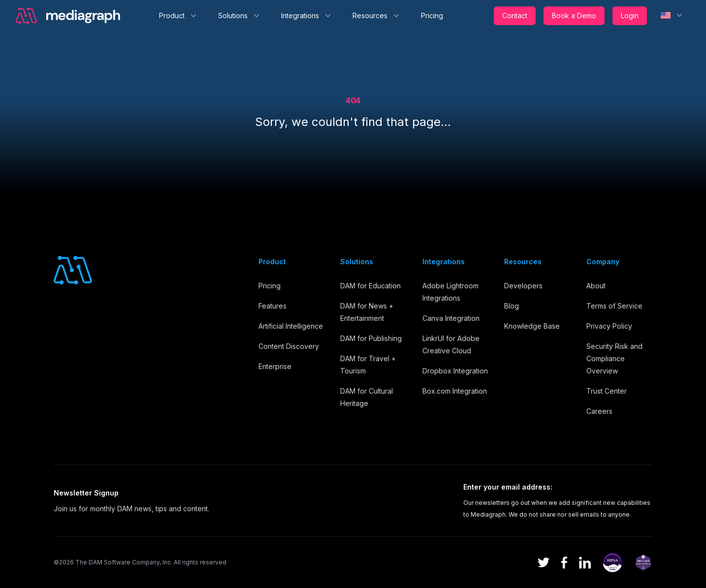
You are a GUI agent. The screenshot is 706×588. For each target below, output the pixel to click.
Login (630, 15)
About (596, 286)
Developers (523, 286)
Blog (512, 306)
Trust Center (607, 391)
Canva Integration (451, 318)
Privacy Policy (609, 326)
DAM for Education (370, 286)
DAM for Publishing (371, 338)
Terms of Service (614, 306)
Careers (599, 411)
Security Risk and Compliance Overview (614, 358)
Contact (515, 15)
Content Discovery (289, 346)
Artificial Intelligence (291, 326)
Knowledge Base (532, 326)
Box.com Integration (455, 391)
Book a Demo (574, 15)
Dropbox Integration (455, 371)
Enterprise (275, 366)
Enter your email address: (508, 487)
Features (273, 306)
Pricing (432, 15)
